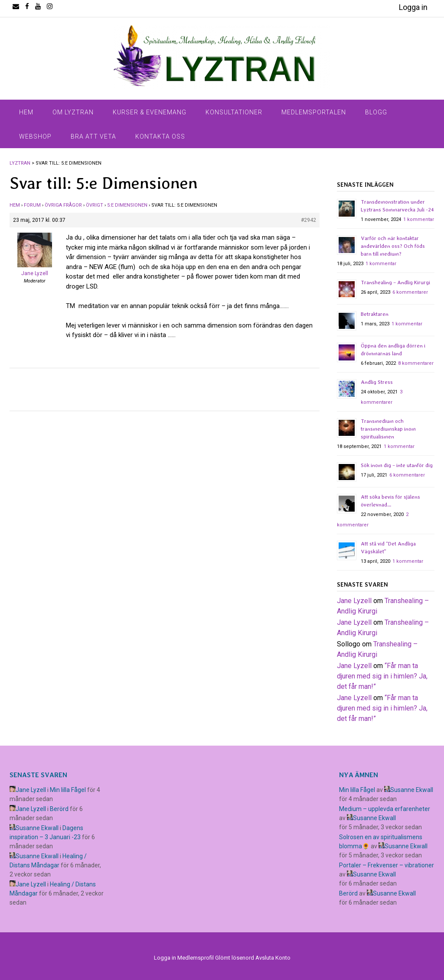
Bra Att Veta (93, 136)
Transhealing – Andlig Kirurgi (395, 282)
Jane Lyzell (354, 601)
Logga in (413, 7)
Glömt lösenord (235, 958)
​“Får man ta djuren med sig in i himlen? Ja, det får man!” (382, 676)
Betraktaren (375, 314)
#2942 (309, 220)
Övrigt (95, 205)
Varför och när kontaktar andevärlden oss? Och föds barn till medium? (393, 246)
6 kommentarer (410, 292)
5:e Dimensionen (127, 205)
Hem (26, 112)
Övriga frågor (63, 205)
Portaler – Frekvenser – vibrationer (387, 865)
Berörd (59, 809)
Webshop (35, 136)
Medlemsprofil (196, 958)
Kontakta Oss (160, 136)
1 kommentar (419, 219)
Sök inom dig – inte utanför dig (397, 465)
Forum (32, 205)
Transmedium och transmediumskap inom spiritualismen (388, 429)
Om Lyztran (73, 112)
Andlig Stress (377, 382)
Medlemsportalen (314, 112)
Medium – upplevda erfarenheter (385, 809)
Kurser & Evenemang (150, 112)
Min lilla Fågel (68, 790)
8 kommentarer (416, 363)
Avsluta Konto (273, 958)
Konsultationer (234, 112)
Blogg (376, 112)
